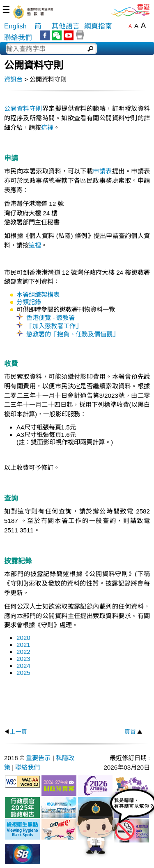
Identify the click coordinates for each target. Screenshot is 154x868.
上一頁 (18, 732)
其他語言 (66, 26)
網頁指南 (98, 26)
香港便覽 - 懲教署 (51, 318)
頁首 (130, 732)
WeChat (57, 35)
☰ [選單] (6, 10)
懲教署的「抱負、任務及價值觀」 (72, 334)
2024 (23, 666)
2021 (23, 645)
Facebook (45, 35)
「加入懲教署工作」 (54, 326)
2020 (23, 638)
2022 (23, 652)
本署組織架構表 (38, 295)
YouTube (69, 35)
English (15, 26)
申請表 (102, 171)
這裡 (47, 127)
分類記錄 (29, 302)
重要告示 (38, 758)
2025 (23, 673)
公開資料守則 (23, 108)
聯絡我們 (18, 38)
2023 (23, 659)
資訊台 (13, 79)
